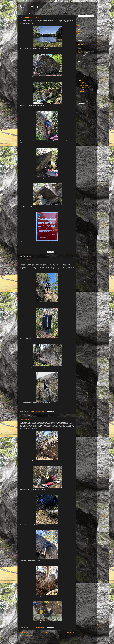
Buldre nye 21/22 (81, 33)
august (82, 77)
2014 (80, 100)
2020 (80, 67)
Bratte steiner (29, 7)
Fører (79, 22)
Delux (79, 51)
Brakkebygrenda (81, 43)
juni (81, 79)
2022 (80, 64)
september (83, 75)
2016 (80, 96)
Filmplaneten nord (82, 52)
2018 (80, 71)
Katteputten (80, 56)
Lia (78, 58)
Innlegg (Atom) (29, 635)
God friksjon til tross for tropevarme (29, 17)
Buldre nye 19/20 (81, 32)
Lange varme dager (25, 419)
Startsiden (47, 632)
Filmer (79, 24)
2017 (80, 94)
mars (82, 92)
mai (81, 81)
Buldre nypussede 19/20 (83, 35)
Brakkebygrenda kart (82, 45)
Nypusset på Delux (25, 260)
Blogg (79, 25)
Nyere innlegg (24, 632)
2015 (80, 98)
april (81, 90)
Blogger (63, 641)
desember (83, 73)
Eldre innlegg (70, 632)
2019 (80, 69)
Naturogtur (80, 106)
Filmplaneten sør (81, 54)
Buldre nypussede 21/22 (83, 37)
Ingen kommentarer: (40, 252)
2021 (80, 66)
